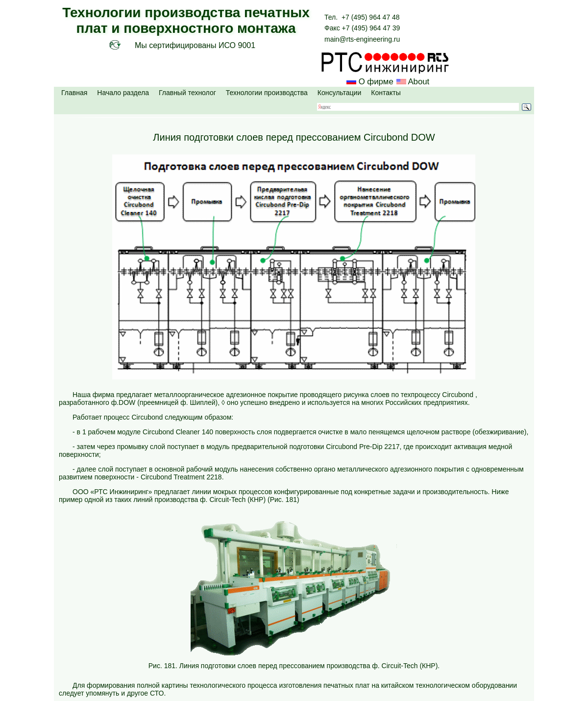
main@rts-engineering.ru (362, 39)
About (418, 82)
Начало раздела (123, 93)
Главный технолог (187, 93)
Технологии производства (267, 93)
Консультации (339, 93)
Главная (74, 93)
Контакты (386, 93)
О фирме (376, 82)
